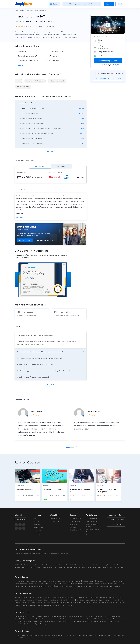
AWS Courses (108, 621)
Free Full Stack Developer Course (48, 605)
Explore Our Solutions (45, 240)
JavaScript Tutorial (33, 635)
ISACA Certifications (64, 621)
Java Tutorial (45, 635)
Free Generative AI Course (24, 597)
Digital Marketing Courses (44, 624)
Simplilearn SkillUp (76, 518)
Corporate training (92, 518)
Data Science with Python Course (69, 581)
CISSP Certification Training (77, 584)
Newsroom (38, 524)
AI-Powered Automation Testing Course (95, 567)
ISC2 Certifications (32, 621)
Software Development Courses (82, 619)
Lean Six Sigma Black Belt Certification (41, 586)
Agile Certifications (76, 616)
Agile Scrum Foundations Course (106, 597)
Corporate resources (93, 529)
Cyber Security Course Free (108, 600)
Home (17, 10)
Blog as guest (54, 521)
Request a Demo (25, 240)
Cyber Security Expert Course (52, 567)
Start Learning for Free (108, 60)
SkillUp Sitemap (75, 521)
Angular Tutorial (57, 635)
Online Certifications (43, 616)
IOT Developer (40, 166)
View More (22, 65)
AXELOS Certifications (48, 621)
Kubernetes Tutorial (104, 635)
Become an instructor (57, 518)
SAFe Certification (60, 584)
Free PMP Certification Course (25, 605)
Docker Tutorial (82, 635)
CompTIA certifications (94, 621)
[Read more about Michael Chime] (23, 413)
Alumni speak (39, 527)
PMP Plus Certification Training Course (28, 565)
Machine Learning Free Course (112, 602)
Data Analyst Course (73, 565)
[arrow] (50, 103)
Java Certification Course (86, 586)
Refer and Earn (20, 519)
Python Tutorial (20, 635)
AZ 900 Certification (117, 581)
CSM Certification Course (48, 581)
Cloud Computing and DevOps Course (55, 554)
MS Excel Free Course (67, 600)
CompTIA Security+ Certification (26, 584)
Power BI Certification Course (65, 586)
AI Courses (29, 624)
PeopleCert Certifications (40, 619)
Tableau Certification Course (98, 584)
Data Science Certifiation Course (53, 565)
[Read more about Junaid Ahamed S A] (79, 413)
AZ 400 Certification (45, 584)
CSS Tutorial (19, 638)
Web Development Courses (103, 619)
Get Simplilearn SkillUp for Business (108, 78)
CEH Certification (102, 581)
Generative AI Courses (60, 616)
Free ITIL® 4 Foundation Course (83, 597)
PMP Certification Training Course (26, 581)
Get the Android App (117, 520)
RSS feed (73, 527)
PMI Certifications (79, 621)
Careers (37, 521)
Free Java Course (94, 602)
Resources (73, 524)
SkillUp (21, 10)
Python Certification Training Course (108, 586)
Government (90, 535)
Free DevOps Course (38, 602)
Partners (89, 532)
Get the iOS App (117, 524)
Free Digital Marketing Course (77, 602)
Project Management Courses (25, 616)
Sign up (109, 4)
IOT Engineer (61, 166)
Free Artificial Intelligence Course (47, 600)
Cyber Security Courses (112, 616)
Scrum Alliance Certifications (60, 619)
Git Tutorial (92, 635)
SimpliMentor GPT (75, 530)
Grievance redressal (38, 531)
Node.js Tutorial (69, 635)
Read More (19, 217)
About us (37, 518)
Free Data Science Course (56, 602)
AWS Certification (88, 581)
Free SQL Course (67, 605)
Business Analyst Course (72, 567)
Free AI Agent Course (42, 597)
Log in (120, 4)
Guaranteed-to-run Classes (92, 525)
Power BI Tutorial (118, 635)
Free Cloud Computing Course (87, 600)
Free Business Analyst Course (61, 597)
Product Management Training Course (27, 554)
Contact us (38, 535)
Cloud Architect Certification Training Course (97, 565)
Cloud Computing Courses (93, 616)
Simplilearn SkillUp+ (92, 521)
